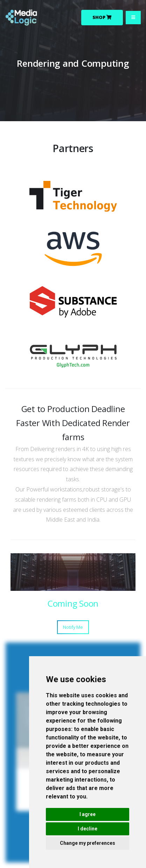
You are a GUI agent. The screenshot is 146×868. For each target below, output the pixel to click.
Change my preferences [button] (88, 843)
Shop (102, 17)
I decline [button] (88, 829)
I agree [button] (88, 814)
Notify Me (73, 627)
